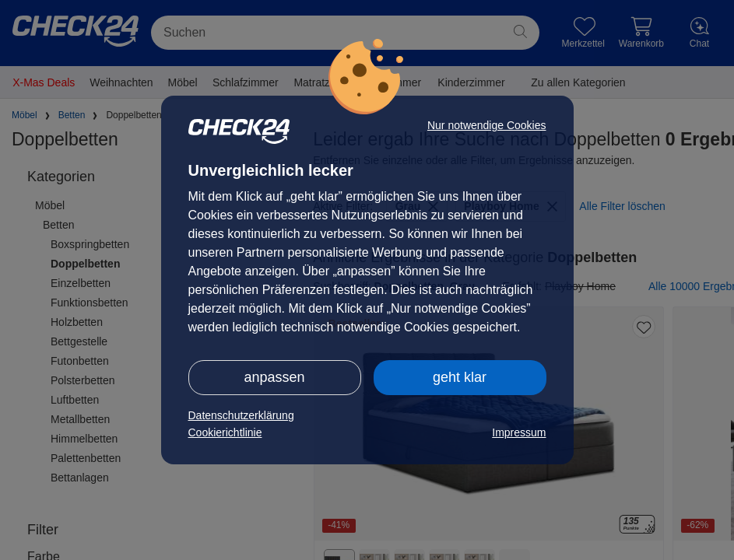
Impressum (519, 432)
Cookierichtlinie (225, 432)
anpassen (274, 377)
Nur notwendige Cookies (487, 125)
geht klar (460, 377)
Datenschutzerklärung (241, 415)
